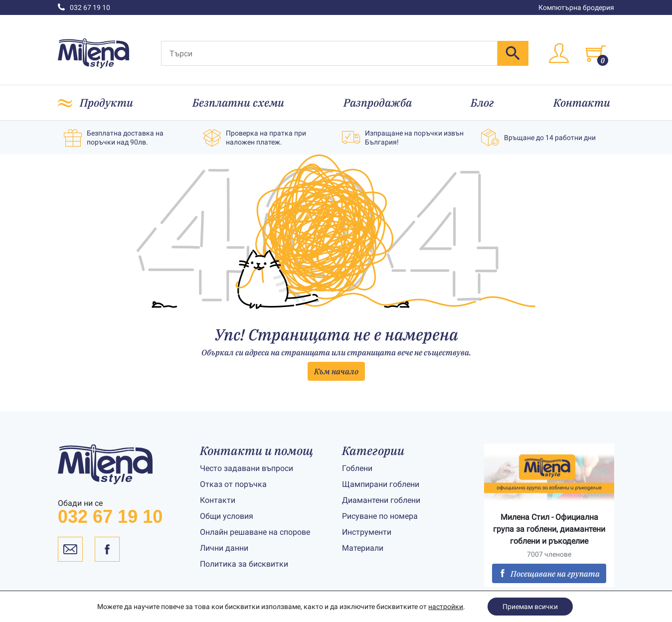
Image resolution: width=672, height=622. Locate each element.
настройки (446, 607)
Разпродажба (378, 102)
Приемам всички (530, 607)
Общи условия (227, 516)
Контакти (582, 102)
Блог (482, 102)
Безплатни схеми (238, 102)
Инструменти (367, 532)
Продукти (106, 102)
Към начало (336, 371)
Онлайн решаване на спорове (255, 532)
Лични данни (224, 548)
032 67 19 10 (84, 7)
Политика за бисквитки (244, 564)
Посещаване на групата (549, 574)
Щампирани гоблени (381, 484)
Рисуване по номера (380, 516)
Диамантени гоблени (381, 500)
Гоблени (357, 468)
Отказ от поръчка (233, 484)
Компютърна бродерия (576, 7)
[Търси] (329, 53)
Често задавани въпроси (247, 468)
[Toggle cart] (596, 53)
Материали (363, 548)
